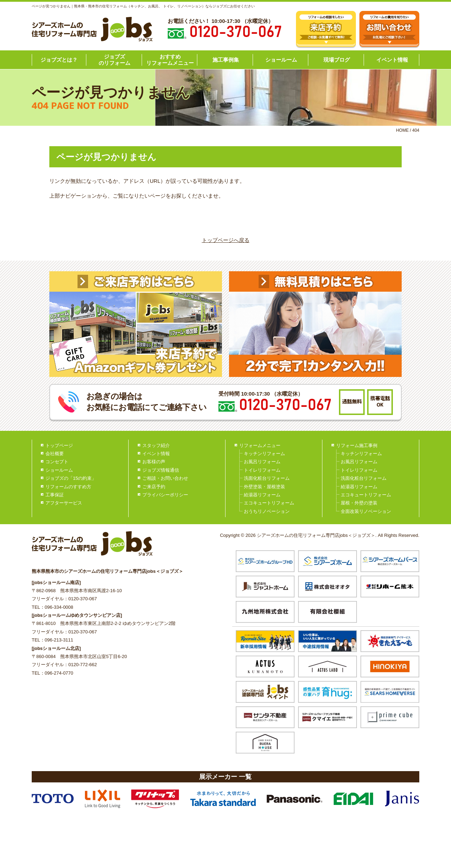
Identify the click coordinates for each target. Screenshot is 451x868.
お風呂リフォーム (262, 462)
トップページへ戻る (226, 240)
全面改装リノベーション (366, 511)
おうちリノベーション (267, 511)
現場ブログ (337, 60)
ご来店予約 (154, 487)
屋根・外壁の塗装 (359, 503)
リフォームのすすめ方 (68, 487)
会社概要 (55, 454)
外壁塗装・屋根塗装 (264, 487)
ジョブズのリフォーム (115, 60)
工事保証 (55, 495)
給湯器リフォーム (262, 495)
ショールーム (281, 60)
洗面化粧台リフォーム (267, 478)
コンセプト (57, 462)
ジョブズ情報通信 (161, 470)
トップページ (59, 445)
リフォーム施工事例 (357, 445)
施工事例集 (226, 60)
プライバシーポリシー (165, 495)
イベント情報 (392, 60)
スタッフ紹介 (156, 445)
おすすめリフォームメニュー (170, 60)
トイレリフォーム (262, 470)
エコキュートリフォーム (269, 503)
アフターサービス (64, 503)
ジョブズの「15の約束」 (71, 478)
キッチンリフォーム (264, 454)
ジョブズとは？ (59, 60)
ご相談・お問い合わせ (165, 478)
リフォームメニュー (260, 445)
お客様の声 (154, 462)
